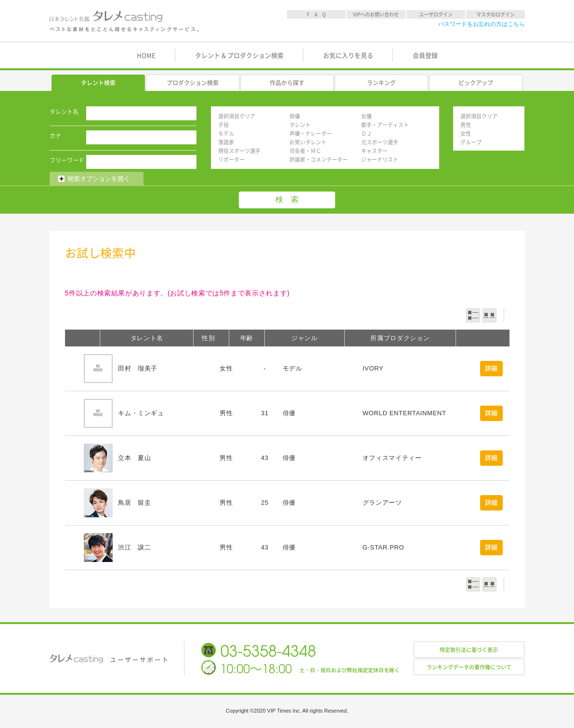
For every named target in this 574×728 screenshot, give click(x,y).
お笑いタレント (308, 142)
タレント (300, 125)
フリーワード (67, 160)
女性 (466, 134)
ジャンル (305, 338)
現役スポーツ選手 (239, 151)
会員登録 (425, 56)
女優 (366, 116)
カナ (55, 136)
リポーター (231, 160)
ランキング (381, 83)
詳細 (491, 368)
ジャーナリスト (380, 160)
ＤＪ (366, 134)
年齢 (247, 338)
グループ (471, 142)
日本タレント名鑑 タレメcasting (125, 21)
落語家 (226, 142)
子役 (223, 125)
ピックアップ (476, 83)
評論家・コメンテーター (319, 160)
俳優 (295, 116)
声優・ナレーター (311, 134)
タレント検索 (98, 83)
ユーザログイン (436, 14)
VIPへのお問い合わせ (376, 14)
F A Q (316, 14)
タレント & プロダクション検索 (239, 56)
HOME (146, 56)
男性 (466, 125)
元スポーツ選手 (380, 142)
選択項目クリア (237, 116)
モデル (226, 134)
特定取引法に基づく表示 (469, 650)
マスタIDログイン (496, 14)
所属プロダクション (400, 338)
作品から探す (287, 83)
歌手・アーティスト (385, 125)
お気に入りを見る (348, 56)
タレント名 (64, 112)
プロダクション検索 (193, 83)
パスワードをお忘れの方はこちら (482, 24)
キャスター (374, 151)
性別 (208, 338)
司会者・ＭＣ (305, 151)
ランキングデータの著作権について (469, 667)
